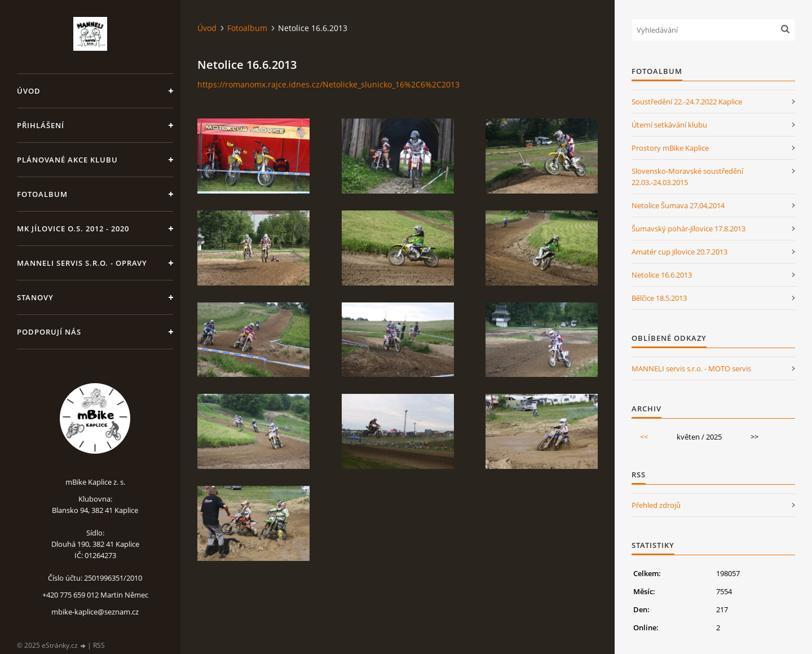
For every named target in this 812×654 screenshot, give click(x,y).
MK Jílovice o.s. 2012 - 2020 (73, 229)
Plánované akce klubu (67, 160)
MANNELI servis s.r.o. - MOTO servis (691, 368)
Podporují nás (49, 332)
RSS (99, 645)
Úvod (29, 91)
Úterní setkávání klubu (669, 125)
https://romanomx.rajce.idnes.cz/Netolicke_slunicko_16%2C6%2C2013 (328, 84)
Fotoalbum (42, 194)
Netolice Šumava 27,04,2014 (678, 205)
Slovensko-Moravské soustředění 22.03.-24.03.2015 (687, 177)
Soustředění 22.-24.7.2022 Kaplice (687, 102)
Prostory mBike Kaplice (670, 148)
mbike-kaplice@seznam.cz (95, 612)
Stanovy (35, 297)
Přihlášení (41, 125)
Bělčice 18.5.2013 (659, 298)
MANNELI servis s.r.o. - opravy (82, 263)
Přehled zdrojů (656, 505)
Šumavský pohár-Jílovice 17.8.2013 (689, 229)
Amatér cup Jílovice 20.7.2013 (679, 252)
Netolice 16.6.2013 (662, 275)
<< (644, 437)
